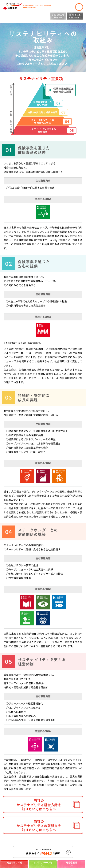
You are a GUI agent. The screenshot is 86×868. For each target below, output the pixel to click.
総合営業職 (71, 862)
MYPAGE (58, 16)
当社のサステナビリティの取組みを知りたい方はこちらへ (39, 836)
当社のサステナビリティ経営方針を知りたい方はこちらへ (39, 815)
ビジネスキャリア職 (43, 862)
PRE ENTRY (75, 16)
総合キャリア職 (14, 862)
